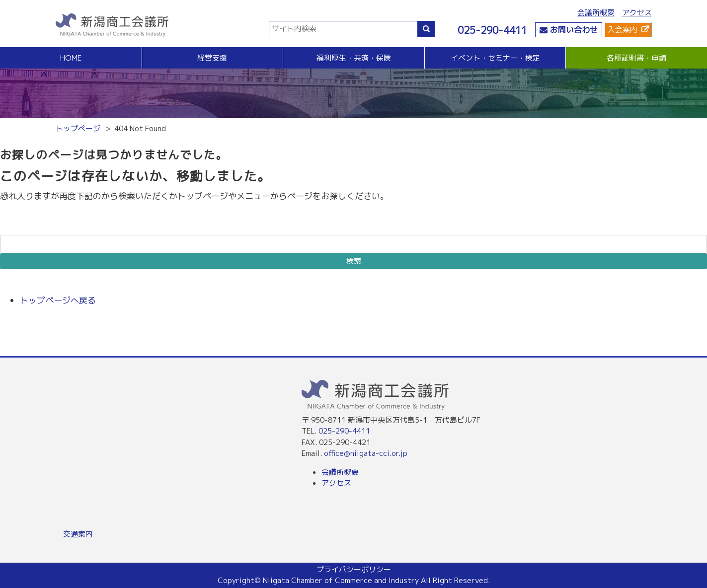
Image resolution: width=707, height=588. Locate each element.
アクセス (637, 13)
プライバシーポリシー (354, 569)
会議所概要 (596, 13)
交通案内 (78, 534)
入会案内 (623, 30)
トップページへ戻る (58, 300)
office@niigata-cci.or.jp (366, 453)
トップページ (78, 128)
